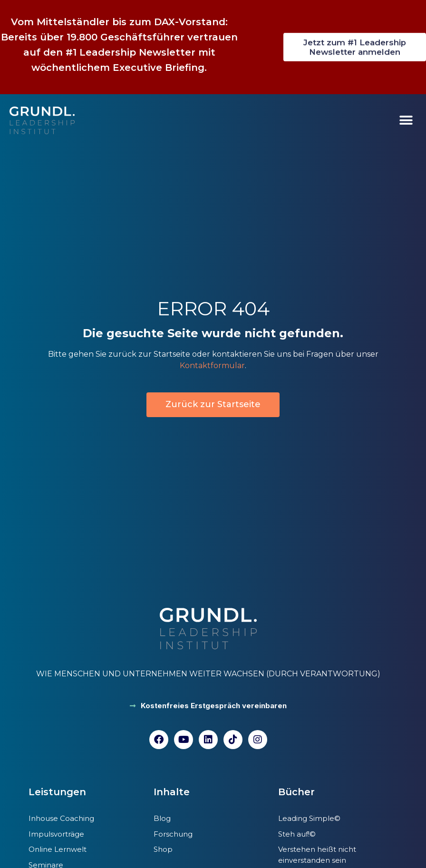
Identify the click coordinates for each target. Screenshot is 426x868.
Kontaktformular (212, 366)
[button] (406, 121)
